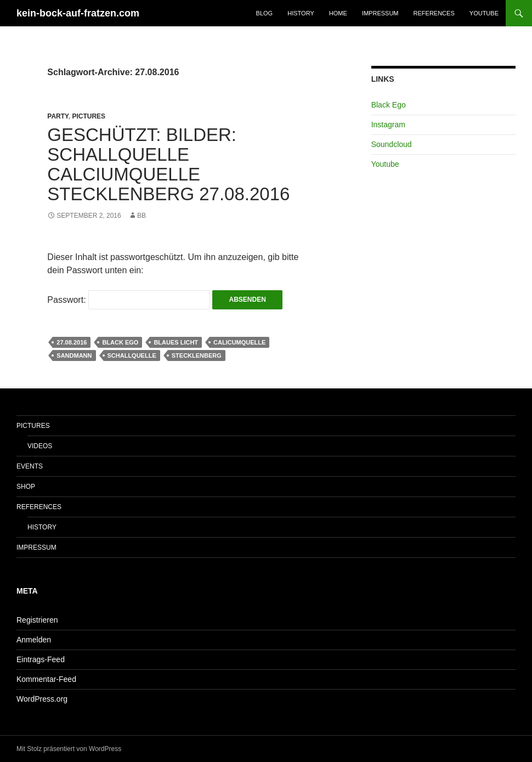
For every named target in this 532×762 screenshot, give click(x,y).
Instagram (388, 125)
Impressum (380, 13)
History (301, 13)
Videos (40, 446)
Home (338, 13)
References (434, 13)
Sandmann (74, 355)
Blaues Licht (176, 342)
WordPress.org (42, 699)
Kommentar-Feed (46, 679)
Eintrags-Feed (41, 659)
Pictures (89, 116)
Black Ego (120, 342)
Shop (26, 487)
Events (30, 466)
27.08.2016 (72, 342)
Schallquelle (132, 355)
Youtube (484, 13)
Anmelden (34, 640)
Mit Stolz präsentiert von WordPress (69, 749)
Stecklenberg (197, 355)
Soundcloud (392, 144)
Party (58, 116)
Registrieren (37, 620)
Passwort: (129, 300)
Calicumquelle (239, 342)
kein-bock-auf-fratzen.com (78, 13)
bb (142, 216)
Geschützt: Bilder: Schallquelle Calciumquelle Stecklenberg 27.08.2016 (168, 164)
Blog (265, 13)
